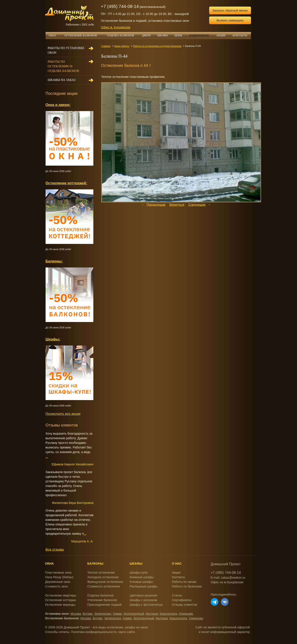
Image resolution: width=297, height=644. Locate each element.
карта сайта (127, 632)
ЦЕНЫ (180, 35)
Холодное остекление (103, 577)
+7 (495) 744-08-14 (120, 6)
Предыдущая (156, 205)
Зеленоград (103, 614)
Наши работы (122, 46)
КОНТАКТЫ (240, 35)
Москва (76, 614)
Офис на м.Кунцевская (227, 582)
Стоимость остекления (104, 586)
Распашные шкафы (144, 586)
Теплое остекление (101, 573)
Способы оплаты (57, 632)
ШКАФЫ (164, 35)
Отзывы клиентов (184, 605)
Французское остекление (105, 582)
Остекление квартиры (61, 595)
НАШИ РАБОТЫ (199, 35)
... (47, 457)
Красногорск (168, 614)
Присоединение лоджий (105, 605)
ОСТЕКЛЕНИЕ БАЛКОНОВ (83, 35)
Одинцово (186, 614)
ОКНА (54, 35)
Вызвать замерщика (230, 20)
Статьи (177, 595)
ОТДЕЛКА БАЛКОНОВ (123, 35)
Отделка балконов (101, 595)
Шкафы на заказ (62, 80)
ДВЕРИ (148, 35)
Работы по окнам (184, 582)
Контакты (179, 577)
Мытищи (152, 614)
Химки (117, 614)
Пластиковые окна (58, 573)
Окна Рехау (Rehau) (59, 577)
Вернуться (177, 205)
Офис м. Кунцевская (116, 27)
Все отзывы (55, 549)
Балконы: (54, 261)
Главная (106, 46)
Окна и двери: (58, 105)
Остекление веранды (60, 605)
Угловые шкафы (141, 582)
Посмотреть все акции (63, 414)
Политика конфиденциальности (94, 632)
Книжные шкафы (142, 577)
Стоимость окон (57, 586)
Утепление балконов (102, 600)
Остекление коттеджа (61, 600)
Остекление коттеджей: (66, 183)
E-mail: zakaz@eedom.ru (228, 578)
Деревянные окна (58, 582)
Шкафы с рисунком (143, 600)
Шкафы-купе (139, 573)
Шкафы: (53, 339)
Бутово (88, 614)
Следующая (197, 205)
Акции (176, 573)
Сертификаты (182, 600)
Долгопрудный (134, 614)
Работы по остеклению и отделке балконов (157, 46)
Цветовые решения (144, 595)
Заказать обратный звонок (230, 10)
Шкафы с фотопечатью (146, 605)
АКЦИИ (223, 35)
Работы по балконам (187, 586)
